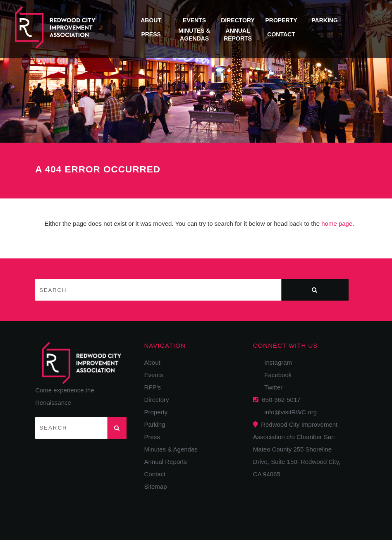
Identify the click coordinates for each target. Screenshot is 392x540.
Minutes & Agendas (171, 449)
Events (194, 20)
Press (151, 34)
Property (281, 20)
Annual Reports (166, 462)
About (151, 20)
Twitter (271, 387)
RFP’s (153, 387)
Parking (325, 20)
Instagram (276, 362)
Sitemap (156, 486)
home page (337, 223)
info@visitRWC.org (289, 412)
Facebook (275, 375)
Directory (238, 20)
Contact (281, 34)
